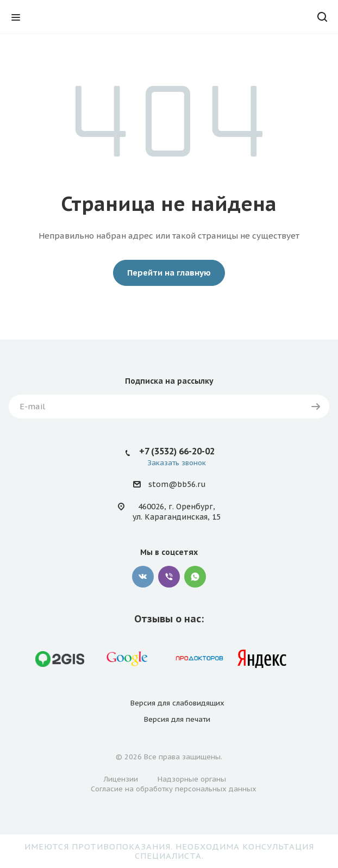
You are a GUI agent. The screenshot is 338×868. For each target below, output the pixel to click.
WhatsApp (195, 577)
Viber (169, 577)
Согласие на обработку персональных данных (174, 789)
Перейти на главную (169, 273)
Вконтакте (143, 577)
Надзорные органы (192, 779)
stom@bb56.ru (177, 484)
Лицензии (121, 779)
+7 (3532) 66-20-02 (177, 451)
